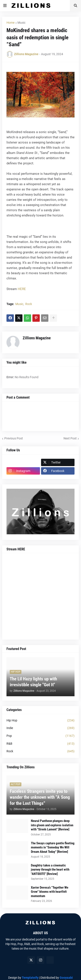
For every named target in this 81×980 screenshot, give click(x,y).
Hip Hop (40, 721)
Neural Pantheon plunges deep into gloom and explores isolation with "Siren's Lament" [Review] (52, 825)
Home (10, 23)
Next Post (70, 438)
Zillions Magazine (37, 338)
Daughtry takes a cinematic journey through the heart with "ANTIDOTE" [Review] (50, 870)
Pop (40, 736)
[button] (5, 6)
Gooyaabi (66, 978)
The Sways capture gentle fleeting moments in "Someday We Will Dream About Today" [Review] (53, 847)
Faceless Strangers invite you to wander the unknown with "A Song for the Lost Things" (40, 797)
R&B (40, 744)
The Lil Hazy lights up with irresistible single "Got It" (33, 682)
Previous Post (14, 438)
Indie (40, 728)
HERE (22, 289)
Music (21, 23)
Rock (29, 304)
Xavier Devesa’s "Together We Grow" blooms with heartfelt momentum (50, 892)
